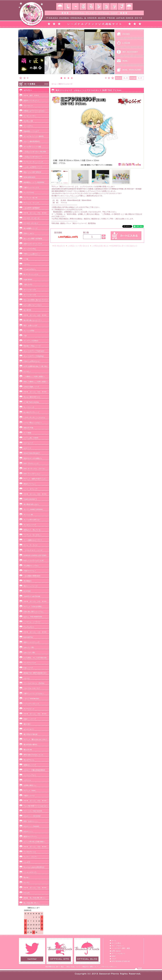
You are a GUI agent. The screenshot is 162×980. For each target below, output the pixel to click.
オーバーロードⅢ (30, 295)
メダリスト (27, 780)
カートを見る (116, 943)
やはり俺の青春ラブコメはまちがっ (36, 806)
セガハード (27, 448)
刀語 (25, 336)
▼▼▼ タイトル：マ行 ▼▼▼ (35, 714)
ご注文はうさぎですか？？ (33, 157)
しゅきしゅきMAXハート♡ (33, 167)
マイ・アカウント (118, 946)
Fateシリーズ (28, 668)
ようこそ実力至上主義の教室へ (34, 842)
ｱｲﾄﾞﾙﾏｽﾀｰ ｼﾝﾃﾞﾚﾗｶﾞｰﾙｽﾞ (32, 218)
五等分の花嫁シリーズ (31, 387)
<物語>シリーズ (29, 796)
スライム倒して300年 (31, 438)
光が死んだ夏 (28, 121)
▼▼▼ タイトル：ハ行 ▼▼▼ (35, 632)
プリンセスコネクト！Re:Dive (34, 683)
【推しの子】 (28, 285)
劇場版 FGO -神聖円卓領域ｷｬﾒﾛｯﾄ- (35, 673)
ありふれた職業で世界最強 (33, 239)
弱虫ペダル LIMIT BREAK (32, 172)
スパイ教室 (27, 433)
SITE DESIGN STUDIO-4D (121, 961)
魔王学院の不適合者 (30, 734)
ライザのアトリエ (30, 852)
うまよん (27, 264)
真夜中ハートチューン (31, 101)
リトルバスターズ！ (30, 872)
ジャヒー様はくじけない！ (33, 423)
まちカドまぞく (29, 729)
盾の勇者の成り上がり (31, 504)
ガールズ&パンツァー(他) (32, 147)
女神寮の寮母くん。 (30, 785)
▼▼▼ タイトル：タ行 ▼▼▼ (35, 494)
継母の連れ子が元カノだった (34, 755)
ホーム (54, 84)
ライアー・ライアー (30, 857)
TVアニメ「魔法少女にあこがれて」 (36, 739)
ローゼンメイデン (30, 116)
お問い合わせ (116, 951)
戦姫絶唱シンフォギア (31, 131)
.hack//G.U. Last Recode (32, 596)
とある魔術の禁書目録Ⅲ (32, 576)
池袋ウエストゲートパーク (33, 244)
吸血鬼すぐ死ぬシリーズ (32, 346)
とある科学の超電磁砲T (32, 208)
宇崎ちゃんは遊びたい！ (32, 254)
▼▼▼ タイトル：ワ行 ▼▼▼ (35, 888)
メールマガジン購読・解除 (121, 948)
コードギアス (28, 126)
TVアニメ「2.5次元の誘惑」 (33, 607)
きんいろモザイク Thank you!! (34, 351)
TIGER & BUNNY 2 (30, 499)
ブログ (114, 959)
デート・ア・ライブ (30, 545)
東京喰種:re (28, 581)
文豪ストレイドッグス (31, 187)
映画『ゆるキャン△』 (31, 821)
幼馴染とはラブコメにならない (34, 111)
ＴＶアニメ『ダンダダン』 (33, 535)
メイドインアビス (30, 775)
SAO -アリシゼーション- (32, 474)
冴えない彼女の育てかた (32, 397)
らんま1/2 (27, 862)
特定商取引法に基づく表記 (55, 967)
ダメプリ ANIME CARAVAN (33, 509)
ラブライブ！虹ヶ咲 (30, 198)
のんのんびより (29, 627)
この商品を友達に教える (100, 246)
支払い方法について (73, 967)
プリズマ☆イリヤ (30, 663)
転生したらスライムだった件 (34, 561)
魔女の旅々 (27, 724)
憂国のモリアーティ (30, 837)
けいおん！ (27, 371)
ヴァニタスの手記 (30, 249)
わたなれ (27, 893)
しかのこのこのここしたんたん (34, 417)
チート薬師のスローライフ (33, 540)
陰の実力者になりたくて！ (33, 320)
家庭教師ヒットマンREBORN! (34, 182)
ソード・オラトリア (30, 489)
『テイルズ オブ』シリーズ (33, 550)
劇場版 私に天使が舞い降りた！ (35, 898)
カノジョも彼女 (29, 331)
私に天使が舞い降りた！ (32, 903)
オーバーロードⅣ (30, 290)
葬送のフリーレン (30, 484)
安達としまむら (29, 233)
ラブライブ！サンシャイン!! (33, 162)
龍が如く (27, 877)
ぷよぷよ (27, 678)
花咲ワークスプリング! (31, 642)
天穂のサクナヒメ (30, 571)
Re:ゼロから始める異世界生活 (34, 867)
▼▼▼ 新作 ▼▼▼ (32, 95)
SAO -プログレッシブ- (31, 463)
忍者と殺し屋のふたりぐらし (34, 612)
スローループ (28, 443)
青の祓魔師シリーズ (30, 228)
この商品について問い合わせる (78, 246)
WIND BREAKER (30, 177)
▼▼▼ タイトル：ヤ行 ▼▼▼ (35, 801)
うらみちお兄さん (30, 269)
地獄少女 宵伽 (28, 428)
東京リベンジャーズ (30, 586)
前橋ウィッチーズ (30, 719)
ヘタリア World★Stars (31, 699)
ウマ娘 (26, 259)
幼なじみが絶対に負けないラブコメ (36, 300)
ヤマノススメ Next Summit (33, 811)
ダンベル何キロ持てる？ (32, 520)
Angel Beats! (28, 279)
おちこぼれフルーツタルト (33, 305)
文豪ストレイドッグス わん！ (34, 693)
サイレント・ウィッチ (31, 203)
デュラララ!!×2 (29, 193)
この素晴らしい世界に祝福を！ (34, 377)
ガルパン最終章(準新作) (32, 141)
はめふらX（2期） (30, 653)
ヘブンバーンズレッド (31, 704)
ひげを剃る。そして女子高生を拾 (35, 658)
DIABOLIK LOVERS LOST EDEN (35, 555)
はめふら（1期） (29, 647)
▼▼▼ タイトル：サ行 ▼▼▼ (35, 392)
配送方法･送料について (91, 967)
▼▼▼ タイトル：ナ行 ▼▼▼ (35, 601)
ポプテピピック (29, 709)
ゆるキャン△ (28, 831)
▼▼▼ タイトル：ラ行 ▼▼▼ (35, 847)
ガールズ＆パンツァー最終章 (34, 136)
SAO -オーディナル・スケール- (34, 469)
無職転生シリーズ (30, 765)
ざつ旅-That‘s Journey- (31, 402)
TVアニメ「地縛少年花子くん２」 (35, 479)
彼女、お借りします (30, 325)
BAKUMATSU (28, 637)
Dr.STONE (27, 591)
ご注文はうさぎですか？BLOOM (35, 152)
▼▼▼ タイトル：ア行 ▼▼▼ (35, 213)
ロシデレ (27, 883)
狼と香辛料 (27, 310)
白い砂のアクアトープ (31, 412)
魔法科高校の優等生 (30, 745)
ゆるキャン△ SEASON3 (32, 816)
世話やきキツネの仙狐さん (33, 458)
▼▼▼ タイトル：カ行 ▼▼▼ (35, 315)
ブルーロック (28, 106)
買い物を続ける (60, 246)
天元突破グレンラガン (31, 566)
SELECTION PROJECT (32, 453)
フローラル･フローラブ (32, 688)
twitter (114, 956)
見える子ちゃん (29, 760)
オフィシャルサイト (118, 954)
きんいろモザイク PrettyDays (34, 356)
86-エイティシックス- (31, 274)
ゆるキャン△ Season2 (31, 826)
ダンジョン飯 (28, 515)
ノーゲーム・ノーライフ (32, 622)
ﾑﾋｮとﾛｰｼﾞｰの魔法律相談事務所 (34, 770)
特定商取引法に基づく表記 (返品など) (124, 246)
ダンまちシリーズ (30, 525)
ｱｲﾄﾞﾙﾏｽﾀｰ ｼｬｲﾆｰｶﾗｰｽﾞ (31, 223)
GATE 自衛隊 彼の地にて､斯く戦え (36, 366)
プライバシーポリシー (109, 967)
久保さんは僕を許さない (32, 361)
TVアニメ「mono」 (30, 791)
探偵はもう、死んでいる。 (33, 530)
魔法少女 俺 (28, 750)
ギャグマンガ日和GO (31, 341)
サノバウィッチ (29, 407)
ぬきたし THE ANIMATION (33, 617)
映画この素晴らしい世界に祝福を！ (36, 382)
